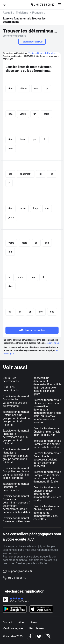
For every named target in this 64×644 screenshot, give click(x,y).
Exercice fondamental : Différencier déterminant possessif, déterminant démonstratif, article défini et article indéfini (16, 504)
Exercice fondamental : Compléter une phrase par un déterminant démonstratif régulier (47, 477)
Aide (21, 622)
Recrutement (37, 628)
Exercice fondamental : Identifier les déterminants (16, 487)
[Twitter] (39, 636)
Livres (33, 622)
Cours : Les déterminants (11, 380)
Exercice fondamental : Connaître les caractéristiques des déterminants (16, 401)
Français (38, 13)
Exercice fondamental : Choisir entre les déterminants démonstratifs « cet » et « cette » (47, 513)
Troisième (22, 13)
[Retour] (6, 4)
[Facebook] (30, 636)
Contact (7, 622)
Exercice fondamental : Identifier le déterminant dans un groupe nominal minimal (16, 437)
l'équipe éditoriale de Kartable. (42, 53)
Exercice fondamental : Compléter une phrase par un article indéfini (47, 444)
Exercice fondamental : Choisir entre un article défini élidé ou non (47, 432)
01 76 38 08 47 (45, 5)
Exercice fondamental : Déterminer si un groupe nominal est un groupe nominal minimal (16, 418)
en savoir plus (53, 343)
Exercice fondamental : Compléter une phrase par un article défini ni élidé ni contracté (16, 473)
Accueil (7, 13)
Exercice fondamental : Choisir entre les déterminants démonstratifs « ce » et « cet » (47, 494)
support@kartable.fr (20, 571)
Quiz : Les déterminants (11, 389)
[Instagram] (48, 636)
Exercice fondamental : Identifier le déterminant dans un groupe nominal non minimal (16, 456)
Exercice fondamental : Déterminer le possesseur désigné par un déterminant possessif (47, 460)
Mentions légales (13, 628)
